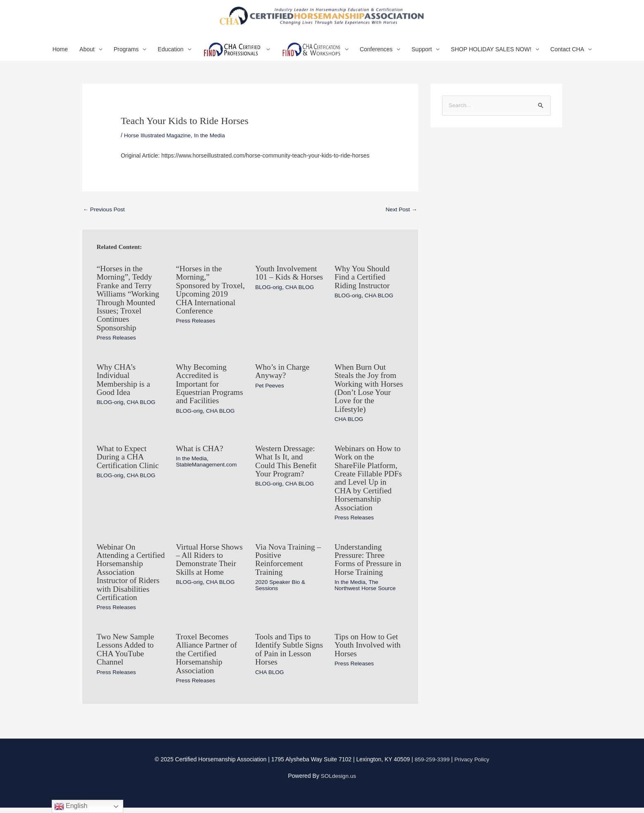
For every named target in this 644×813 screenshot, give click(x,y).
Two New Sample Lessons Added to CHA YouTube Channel (126, 655)
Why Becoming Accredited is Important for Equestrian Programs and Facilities (202, 390)
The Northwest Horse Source (366, 584)
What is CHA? (200, 450)
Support (422, 53)
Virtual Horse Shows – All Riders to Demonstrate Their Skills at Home (210, 559)
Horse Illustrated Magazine (159, 139)
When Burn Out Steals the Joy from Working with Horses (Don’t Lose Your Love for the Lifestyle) (367, 390)
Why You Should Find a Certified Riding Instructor (363, 281)
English (71, 806)
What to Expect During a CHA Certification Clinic (129, 458)
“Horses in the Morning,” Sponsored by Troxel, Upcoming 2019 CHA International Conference (206, 297)
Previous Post (105, 214)
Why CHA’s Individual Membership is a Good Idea (124, 382)
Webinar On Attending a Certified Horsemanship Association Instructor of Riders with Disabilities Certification (129, 575)
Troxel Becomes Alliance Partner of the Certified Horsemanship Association (207, 660)
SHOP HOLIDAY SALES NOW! (491, 53)
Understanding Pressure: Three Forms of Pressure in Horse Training (369, 559)
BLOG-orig (269, 299)
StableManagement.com (207, 465)
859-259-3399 (432, 765)
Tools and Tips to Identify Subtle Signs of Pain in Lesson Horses (284, 655)
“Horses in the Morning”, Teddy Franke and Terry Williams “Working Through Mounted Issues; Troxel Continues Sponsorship (129, 301)
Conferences (376, 53)
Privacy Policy (472, 765)
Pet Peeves (270, 387)
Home (60, 53)
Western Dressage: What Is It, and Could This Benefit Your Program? (287, 462)
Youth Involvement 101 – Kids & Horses (287, 281)
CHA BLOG (301, 299)
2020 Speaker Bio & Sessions (281, 584)
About (87, 53)
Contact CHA (567, 53)
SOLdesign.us (338, 782)
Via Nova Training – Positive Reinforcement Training (289, 559)
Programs (126, 53)
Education (170, 53)
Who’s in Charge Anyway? (283, 373)
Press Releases (117, 340)
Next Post (401, 214)
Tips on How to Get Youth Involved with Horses (369, 651)
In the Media (212, 139)
